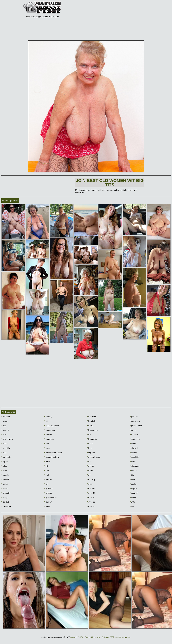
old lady (91, 479)
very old (134, 493)
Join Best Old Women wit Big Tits (110, 183)
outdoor (91, 489)
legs (90, 448)
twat (132, 479)
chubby (48, 417)
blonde (5, 475)
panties (134, 417)
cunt (47, 444)
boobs (5, 484)
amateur (6, 417)
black (4, 471)
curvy (47, 448)
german (48, 479)
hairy (47, 506)
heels (90, 426)
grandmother (51, 498)
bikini (4, 466)
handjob (91, 421)
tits (132, 475)
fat (46, 466)
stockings (135, 466)
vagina (134, 489)
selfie (133, 444)
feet (47, 471)
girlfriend (49, 489)
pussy (133, 430)
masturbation (93, 457)
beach (5, 444)
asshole (6, 430)
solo (132, 462)
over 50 (91, 498)
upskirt (134, 484)
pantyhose (135, 421)
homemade (93, 430)
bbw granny (7, 439)
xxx (132, 506)
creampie (49, 439)
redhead (134, 435)
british (5, 489)
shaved (134, 448)
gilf (46, 484)
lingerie (91, 453)
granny (48, 502)
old (89, 475)
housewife (92, 439)
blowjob (5, 479)
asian (4, 421)
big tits (5, 462)
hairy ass (92, 417)
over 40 (91, 493)
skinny (133, 453)
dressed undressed (53, 453)
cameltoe (6, 506)
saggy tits (135, 439)
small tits (134, 457)
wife (132, 502)
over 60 (91, 502)
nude (90, 471)
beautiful (6, 448)
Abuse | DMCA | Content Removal (85, 637)
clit (46, 421)
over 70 (91, 506)
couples (48, 435)
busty (4, 498)
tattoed (134, 471)
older (90, 484)
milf (89, 462)
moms (90, 466)
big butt (5, 502)
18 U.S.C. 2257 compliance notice (116, 637)
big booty (6, 457)
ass (4, 426)
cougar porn (50, 430)
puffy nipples (136, 426)
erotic (47, 462)
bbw (4, 435)
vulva (133, 498)
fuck (47, 475)
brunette (6, 493)
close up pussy (52, 426)
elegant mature (52, 457)
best (4, 453)
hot (89, 435)
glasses (48, 493)
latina (90, 444)
